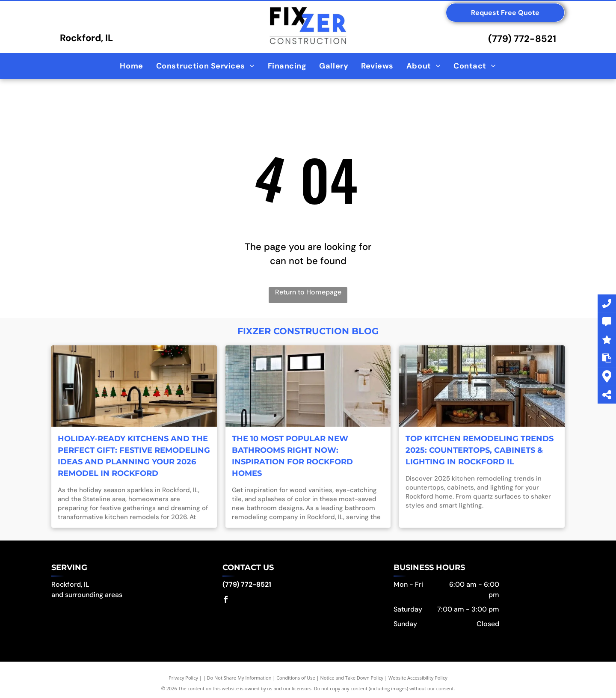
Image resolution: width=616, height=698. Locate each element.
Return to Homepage (308, 292)
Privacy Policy (183, 678)
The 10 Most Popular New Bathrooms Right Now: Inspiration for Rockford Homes (292, 456)
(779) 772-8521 (522, 39)
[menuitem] (131, 66)
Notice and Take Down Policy (352, 678)
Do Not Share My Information (239, 678)
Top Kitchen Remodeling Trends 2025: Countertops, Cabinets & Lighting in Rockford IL (480, 450)
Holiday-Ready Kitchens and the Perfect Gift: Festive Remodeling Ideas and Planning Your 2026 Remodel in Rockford (134, 456)
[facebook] (226, 601)
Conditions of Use (296, 678)
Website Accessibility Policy (418, 678)
